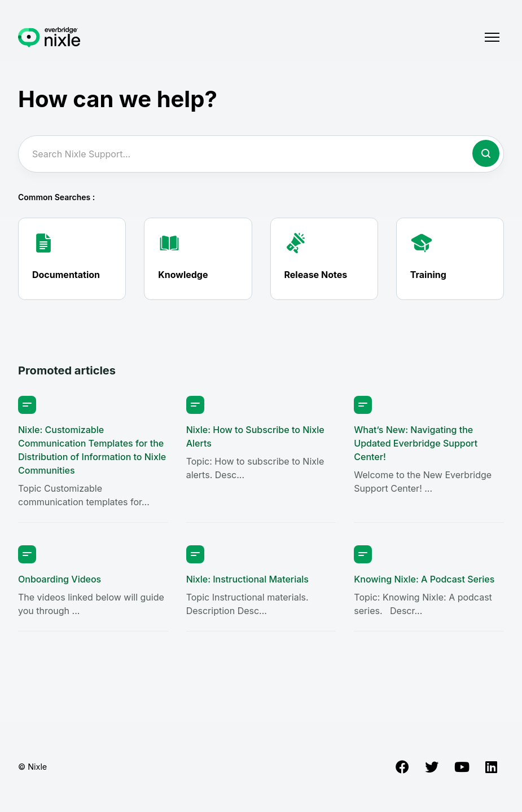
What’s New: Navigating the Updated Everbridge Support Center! (416, 443)
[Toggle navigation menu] (492, 37)
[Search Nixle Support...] (261, 154)
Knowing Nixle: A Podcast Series (424, 579)
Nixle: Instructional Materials (247, 579)
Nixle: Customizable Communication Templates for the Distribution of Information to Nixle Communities (92, 450)
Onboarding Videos (60, 579)
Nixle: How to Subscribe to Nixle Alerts (255, 436)
